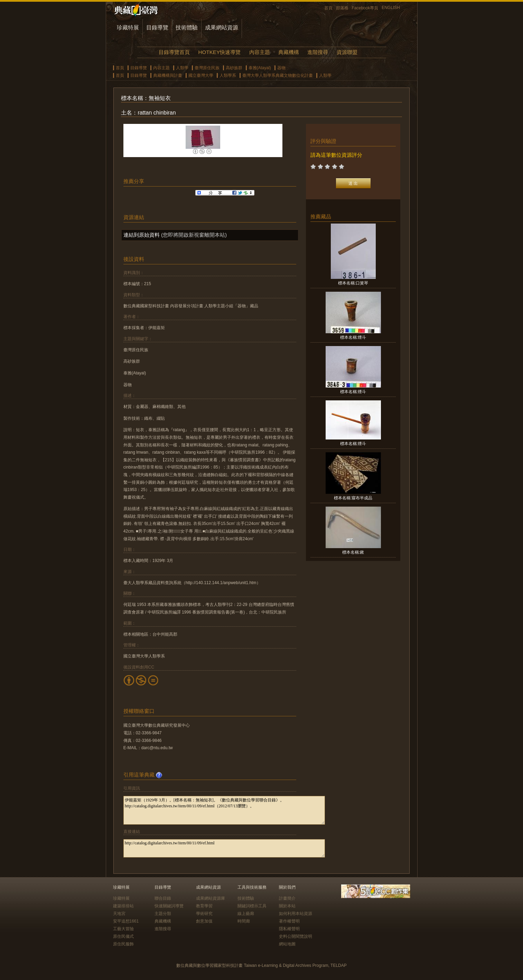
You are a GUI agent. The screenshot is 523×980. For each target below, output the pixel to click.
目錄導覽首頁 (174, 52)
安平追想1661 (126, 921)
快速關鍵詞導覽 (169, 906)
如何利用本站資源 (296, 914)
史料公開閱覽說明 (296, 936)
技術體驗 (187, 28)
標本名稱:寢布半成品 (353, 498)
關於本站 (287, 906)
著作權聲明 (289, 921)
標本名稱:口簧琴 (353, 283)
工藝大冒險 (123, 929)
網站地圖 (287, 944)
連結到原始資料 (142, 235)
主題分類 (163, 914)
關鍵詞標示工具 (252, 906)
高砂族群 (234, 68)
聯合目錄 (163, 898)
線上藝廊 (246, 914)
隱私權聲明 (289, 929)
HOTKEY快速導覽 (220, 52)
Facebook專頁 (365, 8)
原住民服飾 (123, 944)
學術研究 (204, 914)
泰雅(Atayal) (260, 68)
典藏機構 (289, 52)
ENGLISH (391, 8)
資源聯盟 (347, 52)
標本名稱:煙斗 (353, 337)
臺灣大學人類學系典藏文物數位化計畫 (278, 75)
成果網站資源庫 (211, 898)
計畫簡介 (287, 898)
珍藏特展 (128, 28)
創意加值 (204, 921)
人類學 (182, 68)
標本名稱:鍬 (353, 552)
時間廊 (244, 921)
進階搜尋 (318, 52)
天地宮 (119, 914)
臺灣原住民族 (207, 68)
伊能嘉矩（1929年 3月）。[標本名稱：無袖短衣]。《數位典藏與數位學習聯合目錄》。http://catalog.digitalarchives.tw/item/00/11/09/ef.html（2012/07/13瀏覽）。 (224, 810)
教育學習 (204, 906)
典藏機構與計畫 (168, 75)
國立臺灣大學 (201, 75)
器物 (281, 68)
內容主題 (260, 52)
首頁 (328, 8)
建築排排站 (123, 906)
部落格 (342, 8)
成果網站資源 (222, 28)
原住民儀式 (123, 936)
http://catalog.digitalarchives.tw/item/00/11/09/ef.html (224, 848)
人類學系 (228, 75)
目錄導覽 (157, 28)
